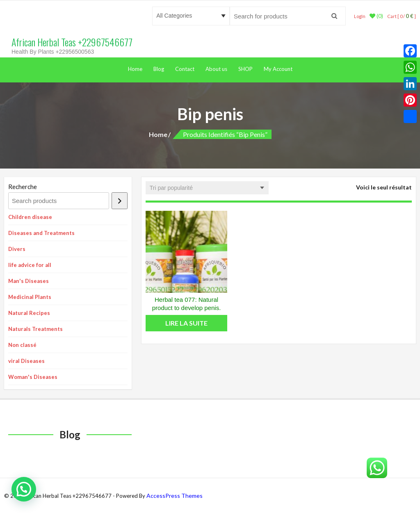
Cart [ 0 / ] (402, 16)
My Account (278, 69)
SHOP (245, 69)
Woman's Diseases (33, 377)
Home (135, 69)
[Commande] (207, 188)
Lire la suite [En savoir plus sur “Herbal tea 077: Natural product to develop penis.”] (186, 323)
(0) (376, 16)
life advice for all (30, 265)
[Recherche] (120, 201)
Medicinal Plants (30, 297)
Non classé (22, 345)
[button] (24, 489)
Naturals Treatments (35, 329)
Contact (185, 69)
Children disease (30, 217)
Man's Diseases (29, 281)
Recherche (23, 187)
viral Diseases (26, 361)
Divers (17, 249)
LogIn (360, 16)
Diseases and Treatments (41, 233)
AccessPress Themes (175, 496)
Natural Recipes (29, 313)
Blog (159, 69)
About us (216, 69)
